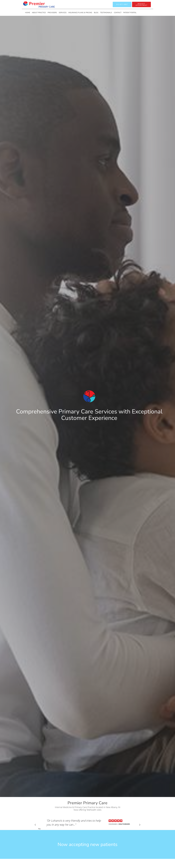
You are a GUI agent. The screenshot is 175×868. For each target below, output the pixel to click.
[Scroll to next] (139, 825)
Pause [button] (39, 829)
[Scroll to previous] (36, 825)
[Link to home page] (35, 4)
